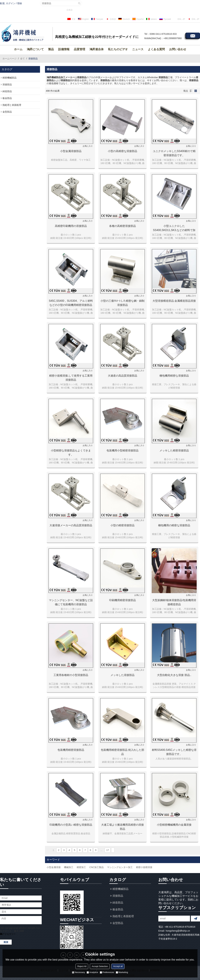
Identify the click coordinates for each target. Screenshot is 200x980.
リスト (191, 91)
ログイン (11, 3)
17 (108, 850)
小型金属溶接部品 (71, 151)
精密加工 (81, 867)
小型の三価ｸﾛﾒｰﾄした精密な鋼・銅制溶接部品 (122, 303)
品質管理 (79, 49)
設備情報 (64, 49)
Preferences (107, 972)
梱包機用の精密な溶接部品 (174, 525)
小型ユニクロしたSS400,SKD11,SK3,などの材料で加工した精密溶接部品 (174, 228)
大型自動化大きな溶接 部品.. (174, 675)
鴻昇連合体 (97, 49)
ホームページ (9, 59)
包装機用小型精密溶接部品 (122, 450)
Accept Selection (100, 966)
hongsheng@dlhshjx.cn (178, 931)
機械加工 (69, 867)
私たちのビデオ (118, 49)
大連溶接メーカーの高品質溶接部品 (71, 525)
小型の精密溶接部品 (122, 525)
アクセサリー (8, 934)
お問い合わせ (178, 49)
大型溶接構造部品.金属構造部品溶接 (174, 301)
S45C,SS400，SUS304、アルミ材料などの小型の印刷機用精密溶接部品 (71, 303)
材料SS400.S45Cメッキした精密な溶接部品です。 (174, 752)
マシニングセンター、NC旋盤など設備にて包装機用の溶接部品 (71, 602)
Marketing (122, 972)
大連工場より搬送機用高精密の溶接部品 (122, 827)
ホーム (18, 49)
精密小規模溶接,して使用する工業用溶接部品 (71, 378)
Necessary (78, 972)
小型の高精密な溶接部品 (122, 151)
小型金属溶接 (54, 867)
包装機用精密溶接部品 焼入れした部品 (122, 752)
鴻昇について (35, 49)
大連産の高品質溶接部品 (122, 376)
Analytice (92, 972)
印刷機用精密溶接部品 (122, 600)
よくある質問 (156, 49)
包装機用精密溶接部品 (71, 750)
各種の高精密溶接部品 (122, 226)
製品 (51, 49)
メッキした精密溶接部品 (174, 450)
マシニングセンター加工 (120, 867)
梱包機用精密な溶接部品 (174, 376)
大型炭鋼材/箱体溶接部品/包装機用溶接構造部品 (174, 602)
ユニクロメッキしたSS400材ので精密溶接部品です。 (174, 153)
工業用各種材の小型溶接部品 (71, 675)
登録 (19, 3)
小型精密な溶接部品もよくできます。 (71, 453)
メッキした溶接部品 (122, 675)
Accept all (118, 966)
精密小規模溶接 (144, 867)
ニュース (138, 49)
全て (22, 59)
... (101, 850)
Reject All (82, 966)
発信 (6, 942)
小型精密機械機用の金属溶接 (174, 825)
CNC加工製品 (96, 867)
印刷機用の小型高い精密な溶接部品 (71, 825)
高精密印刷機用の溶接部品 (71, 226)
